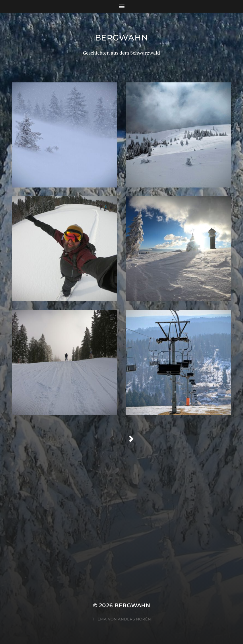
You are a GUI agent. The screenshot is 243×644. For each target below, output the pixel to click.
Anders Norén (134, 619)
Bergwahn (122, 38)
